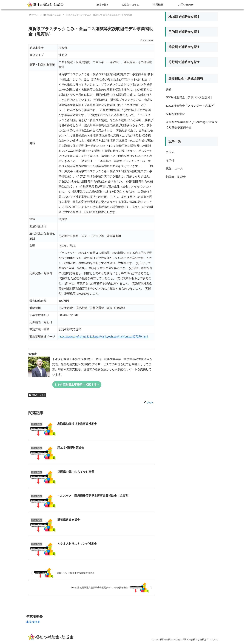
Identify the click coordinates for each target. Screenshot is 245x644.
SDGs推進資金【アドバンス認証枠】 (190, 97)
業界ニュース (174, 168)
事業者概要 (33, 622)
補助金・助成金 (37, 395)
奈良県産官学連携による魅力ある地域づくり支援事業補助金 (191, 125)
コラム (170, 152)
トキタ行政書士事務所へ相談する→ (77, 385)
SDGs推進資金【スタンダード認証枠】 (191, 106)
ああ (169, 89)
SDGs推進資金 (175, 114)
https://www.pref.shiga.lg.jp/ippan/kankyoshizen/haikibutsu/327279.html (103, 337)
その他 (170, 160)
